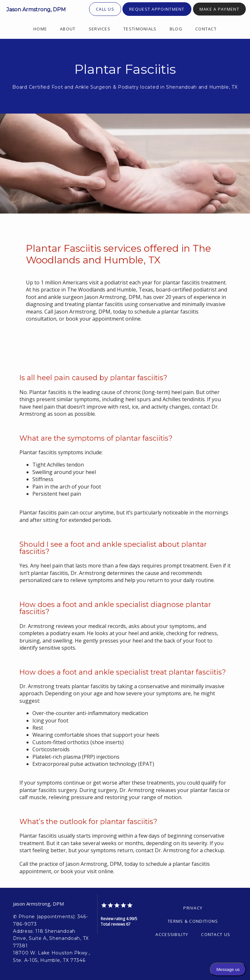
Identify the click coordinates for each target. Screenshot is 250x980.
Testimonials (140, 29)
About (68, 29)
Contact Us (216, 934)
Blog (176, 29)
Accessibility (172, 934)
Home (40, 29)
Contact (206, 29)
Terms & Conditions (193, 921)
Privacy (193, 908)
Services (100, 29)
